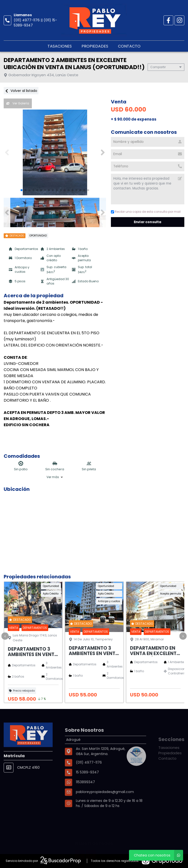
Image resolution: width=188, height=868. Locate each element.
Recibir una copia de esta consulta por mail (146, 212)
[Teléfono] (148, 166)
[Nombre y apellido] (148, 142)
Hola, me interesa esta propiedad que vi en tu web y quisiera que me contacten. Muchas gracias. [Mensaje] (148, 189)
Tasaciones (60, 46)
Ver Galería (18, 103)
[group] (55, 152)
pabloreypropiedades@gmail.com (105, 808)
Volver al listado (21, 91)
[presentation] (5, 636)
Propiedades (95, 46)
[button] (103, 152)
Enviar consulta (148, 222)
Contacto (129, 46)
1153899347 (85, 799)
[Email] (148, 154)
